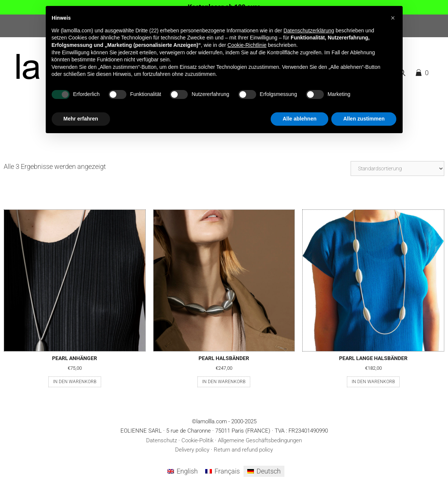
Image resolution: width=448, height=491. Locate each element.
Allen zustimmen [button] (364, 119)
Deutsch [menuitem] (269, 471)
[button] (393, 18)
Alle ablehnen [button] (299, 119)
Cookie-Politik (197, 440)
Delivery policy (192, 450)
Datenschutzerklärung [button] (309, 31)
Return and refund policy (243, 450)
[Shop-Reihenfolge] (397, 169)
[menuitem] (183, 471)
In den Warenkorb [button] (75, 382)
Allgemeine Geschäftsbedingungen (260, 440)
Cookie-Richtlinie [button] (247, 45)
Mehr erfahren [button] (81, 119)
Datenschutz (162, 440)
